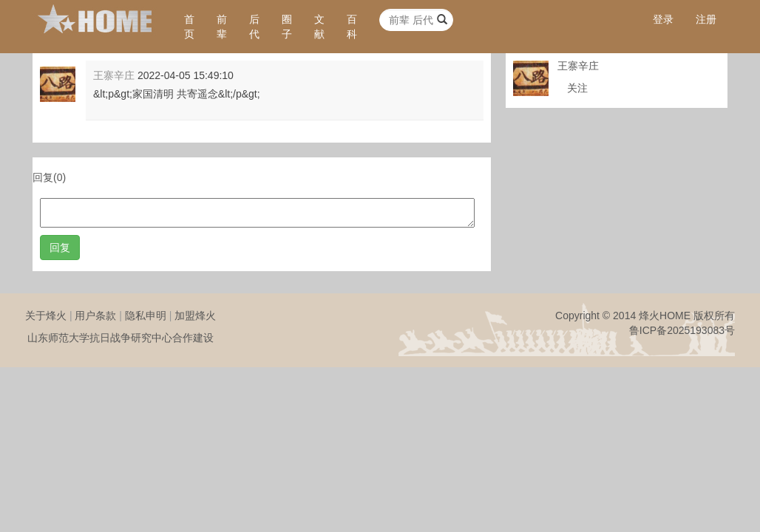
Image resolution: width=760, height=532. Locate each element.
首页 (189, 27)
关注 (577, 88)
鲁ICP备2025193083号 (682, 330)
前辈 (222, 27)
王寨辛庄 (114, 75)
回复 (60, 248)
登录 (663, 19)
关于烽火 (46, 316)
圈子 (287, 27)
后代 (254, 27)
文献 (319, 27)
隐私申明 (146, 316)
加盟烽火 (195, 316)
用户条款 (95, 316)
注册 (706, 19)
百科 (352, 27)
